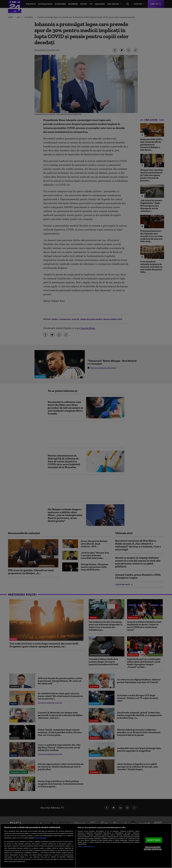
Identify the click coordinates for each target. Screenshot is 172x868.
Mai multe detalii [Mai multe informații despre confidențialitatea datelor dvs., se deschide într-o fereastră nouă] (41, 838)
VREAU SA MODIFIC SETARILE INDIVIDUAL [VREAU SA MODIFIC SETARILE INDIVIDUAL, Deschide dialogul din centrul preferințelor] (153, 848)
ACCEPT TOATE (154, 840)
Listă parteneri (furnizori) (86, 846)
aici (39, 852)
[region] (86, 846)
